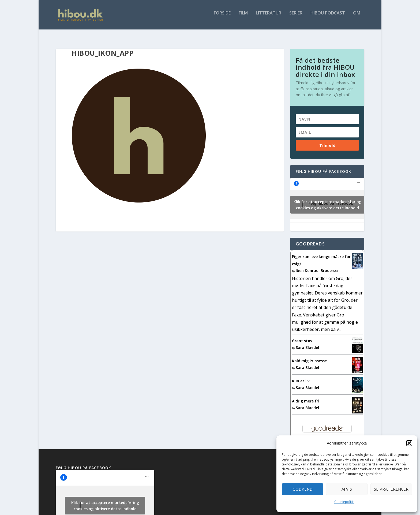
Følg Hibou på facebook (323, 167)
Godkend (303, 489)
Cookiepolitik (344, 502)
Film (243, 17)
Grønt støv (302, 336)
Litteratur (269, 17)
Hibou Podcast (328, 17)
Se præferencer (391, 489)
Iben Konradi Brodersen (318, 266)
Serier (296, 17)
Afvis (347, 489)
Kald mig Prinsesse (309, 356)
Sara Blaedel (307, 343)
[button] (409, 443)
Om (357, 17)
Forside (222, 17)
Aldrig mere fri (306, 396)
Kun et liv (301, 376)
